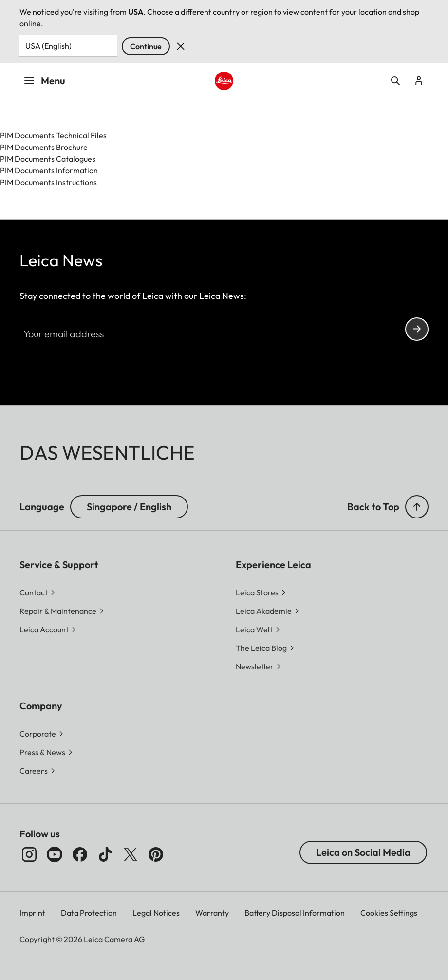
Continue (146, 46)
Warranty (212, 913)
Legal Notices (156, 913)
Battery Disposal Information (295, 913)
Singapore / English (129, 507)
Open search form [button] (395, 81)
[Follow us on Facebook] (80, 854)
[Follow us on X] (131, 854)
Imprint (32, 913)
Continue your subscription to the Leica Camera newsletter (417, 329)
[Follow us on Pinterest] (156, 854)
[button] (417, 507)
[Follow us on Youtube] (55, 854)
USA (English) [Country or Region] (48, 46)
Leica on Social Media (363, 852)
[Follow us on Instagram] (29, 854)
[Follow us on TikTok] (105, 854)
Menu (44, 81)
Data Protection (89, 913)
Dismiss (181, 46)
